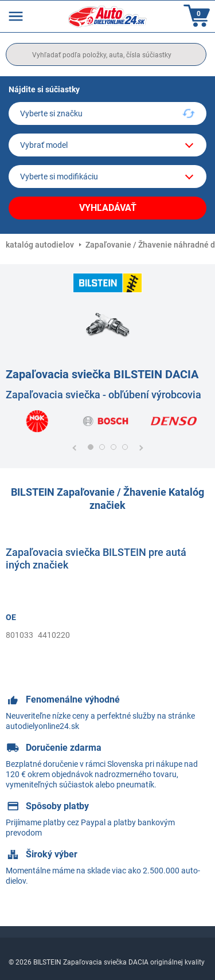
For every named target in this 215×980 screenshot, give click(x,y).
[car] (107, 177)
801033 (19, 635)
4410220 (54, 635)
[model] (107, 145)
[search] (106, 54)
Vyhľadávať (108, 208)
